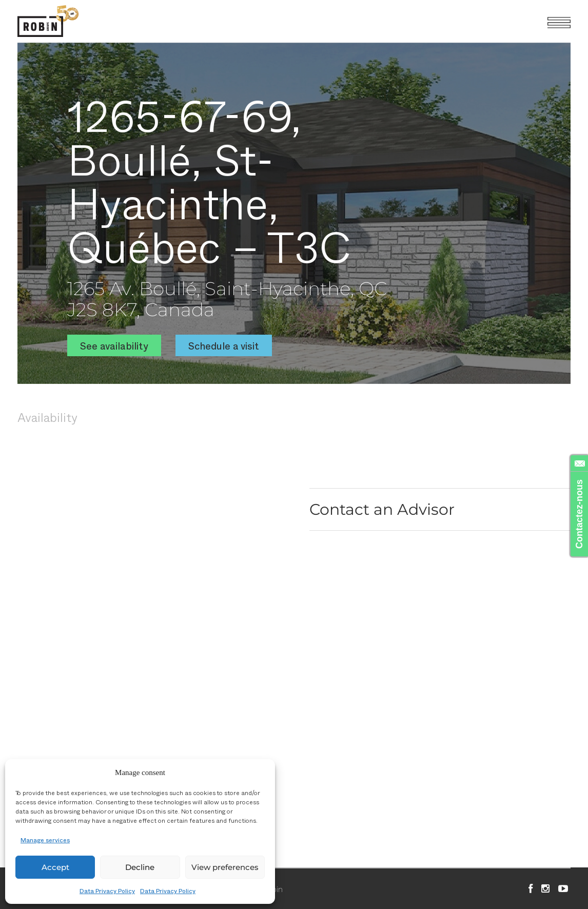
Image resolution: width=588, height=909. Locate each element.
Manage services (45, 840)
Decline (140, 867)
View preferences (225, 867)
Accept (55, 867)
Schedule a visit (224, 346)
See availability (114, 346)
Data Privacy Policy (107, 891)
